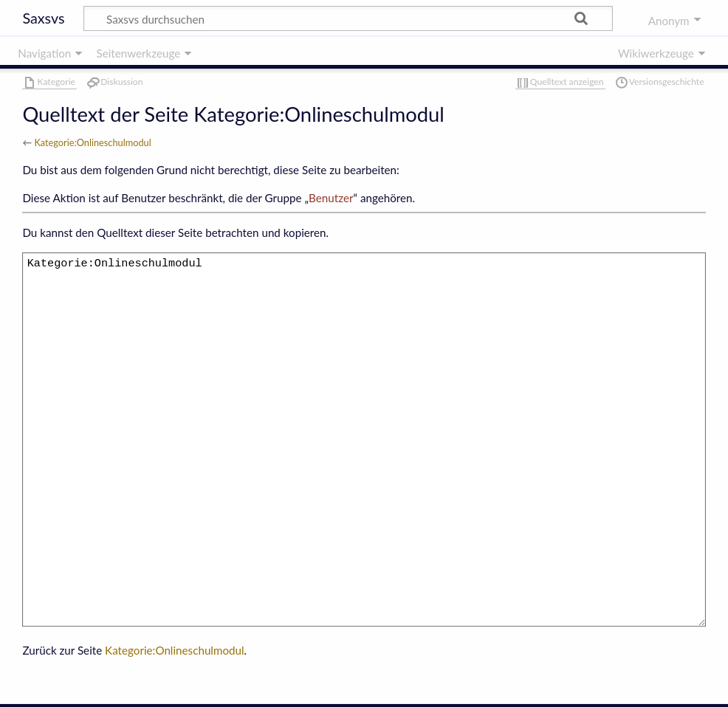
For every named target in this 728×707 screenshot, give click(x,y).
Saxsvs (43, 18)
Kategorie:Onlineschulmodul (92, 142)
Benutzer (331, 198)
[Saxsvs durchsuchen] (348, 18)
